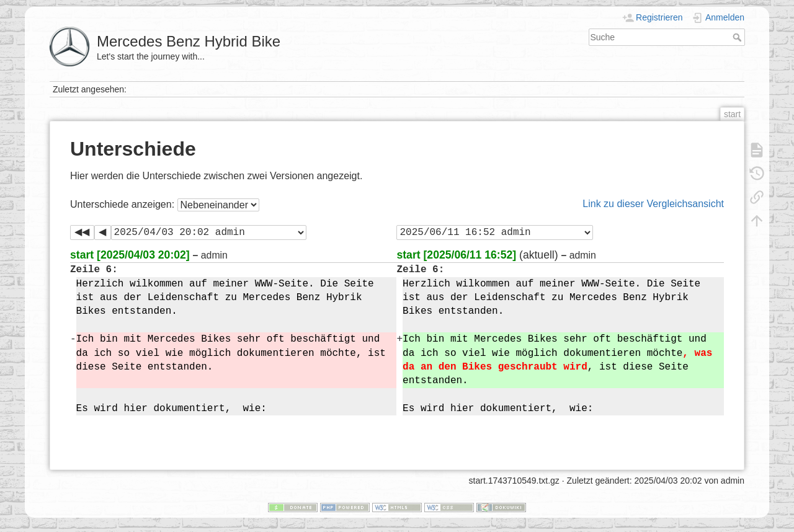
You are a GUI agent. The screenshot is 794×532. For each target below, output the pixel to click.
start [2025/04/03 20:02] (130, 255)
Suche (738, 37)
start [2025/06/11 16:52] (456, 255)
